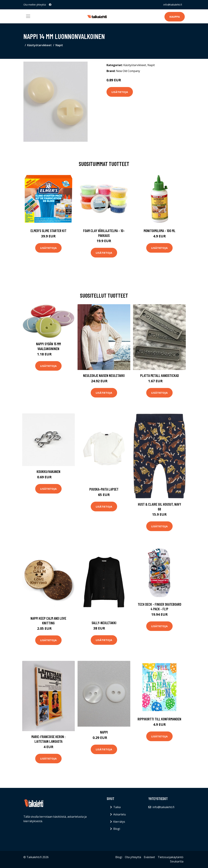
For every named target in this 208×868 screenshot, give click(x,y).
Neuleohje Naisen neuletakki (104, 375)
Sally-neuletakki (104, 623)
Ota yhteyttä (133, 857)
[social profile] (50, 5)
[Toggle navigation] (28, 16)
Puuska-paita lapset (104, 489)
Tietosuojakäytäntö (171, 857)
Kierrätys (119, 822)
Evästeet (149, 857)
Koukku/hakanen (48, 471)
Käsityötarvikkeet (39, 45)
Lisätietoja (120, 92)
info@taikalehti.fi (173, 5)
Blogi (117, 829)
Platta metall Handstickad (160, 375)
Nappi (104, 732)
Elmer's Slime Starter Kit (48, 231)
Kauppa (175, 17)
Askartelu (120, 814)
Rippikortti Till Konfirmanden (159, 719)
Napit (59, 45)
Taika (117, 807)
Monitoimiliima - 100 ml (160, 231)
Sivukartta (177, 861)
